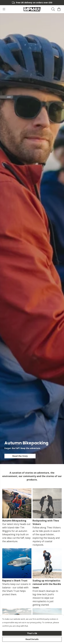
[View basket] (59, 9)
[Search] (53, 9)
